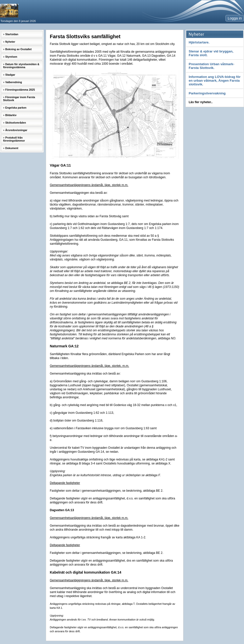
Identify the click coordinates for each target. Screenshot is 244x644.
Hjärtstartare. (199, 42)
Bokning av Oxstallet (18, 49)
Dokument (12, 148)
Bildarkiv (11, 115)
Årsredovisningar (16, 130)
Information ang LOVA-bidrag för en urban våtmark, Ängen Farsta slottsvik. (215, 81)
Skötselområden (16, 123)
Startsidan (12, 34)
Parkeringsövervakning (207, 93)
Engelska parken (16, 108)
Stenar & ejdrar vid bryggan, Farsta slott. (211, 53)
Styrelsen (11, 57)
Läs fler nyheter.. (201, 102)
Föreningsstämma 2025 (20, 90)
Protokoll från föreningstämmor (14, 139)
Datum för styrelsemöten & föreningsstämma (21, 66)
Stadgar (10, 75)
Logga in (235, 18)
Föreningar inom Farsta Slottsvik (19, 99)
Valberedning (14, 82)
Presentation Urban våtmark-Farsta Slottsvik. (211, 66)
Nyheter (10, 42)
